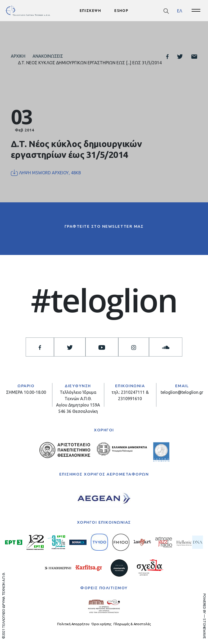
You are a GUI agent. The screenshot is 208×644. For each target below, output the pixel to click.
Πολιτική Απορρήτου (73, 624)
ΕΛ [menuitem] (180, 11)
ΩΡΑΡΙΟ (26, 386)
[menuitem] (180, 11)
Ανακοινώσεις (48, 56)
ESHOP (121, 11)
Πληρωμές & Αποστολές (132, 624)
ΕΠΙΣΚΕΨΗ (90, 11)
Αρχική (18, 56)
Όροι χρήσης (101, 624)
